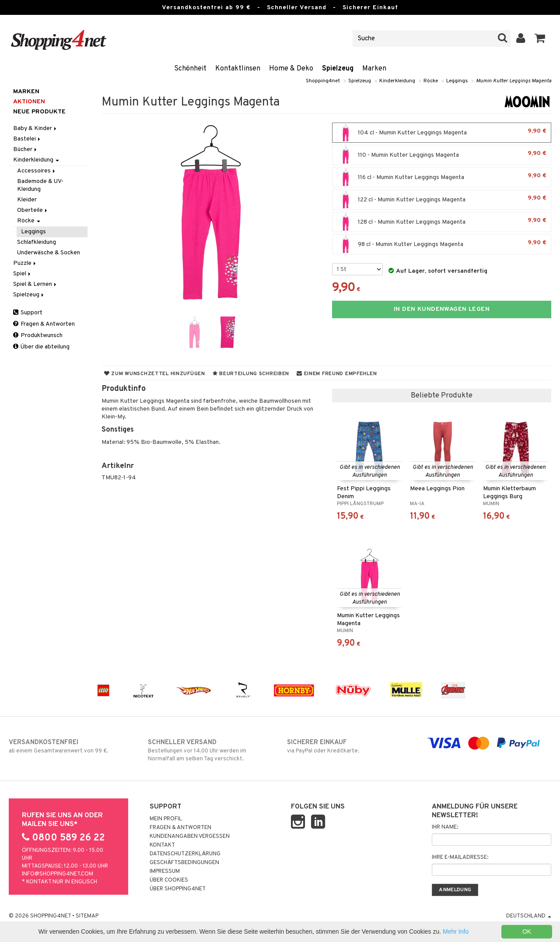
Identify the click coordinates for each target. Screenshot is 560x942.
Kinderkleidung (397, 81)
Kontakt (162, 845)
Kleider (27, 200)
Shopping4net (323, 81)
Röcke (431, 81)
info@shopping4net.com (58, 874)
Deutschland (529, 916)
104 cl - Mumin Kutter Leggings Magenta (442, 133)
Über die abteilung (41, 347)
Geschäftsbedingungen (184, 863)
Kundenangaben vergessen (190, 837)
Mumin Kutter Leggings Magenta (514, 81)
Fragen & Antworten (44, 324)
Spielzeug (338, 69)
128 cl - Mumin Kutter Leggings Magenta (442, 222)
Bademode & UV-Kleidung (40, 185)
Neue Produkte (39, 112)
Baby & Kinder (35, 128)
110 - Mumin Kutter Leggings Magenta (442, 155)
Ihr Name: (445, 827)
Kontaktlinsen (238, 69)
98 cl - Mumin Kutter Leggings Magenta (442, 244)
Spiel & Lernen (35, 284)
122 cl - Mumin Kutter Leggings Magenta (442, 200)
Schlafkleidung (37, 242)
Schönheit (190, 69)
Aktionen (29, 102)
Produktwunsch (38, 336)
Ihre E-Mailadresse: (460, 858)
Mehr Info (456, 931)
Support (28, 313)
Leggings (457, 81)
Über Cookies (169, 880)
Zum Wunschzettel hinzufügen (155, 374)
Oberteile (33, 210)
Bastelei (27, 139)
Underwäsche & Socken (49, 253)
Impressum (165, 872)
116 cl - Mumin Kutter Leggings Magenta (442, 177)
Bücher (26, 149)
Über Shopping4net (178, 889)
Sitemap (87, 916)
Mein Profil (166, 819)
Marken (374, 69)
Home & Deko (291, 69)
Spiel (23, 274)
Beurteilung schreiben (251, 374)
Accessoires (37, 171)
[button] (540, 39)
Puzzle (25, 263)
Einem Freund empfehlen (337, 374)
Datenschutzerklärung (185, 854)
